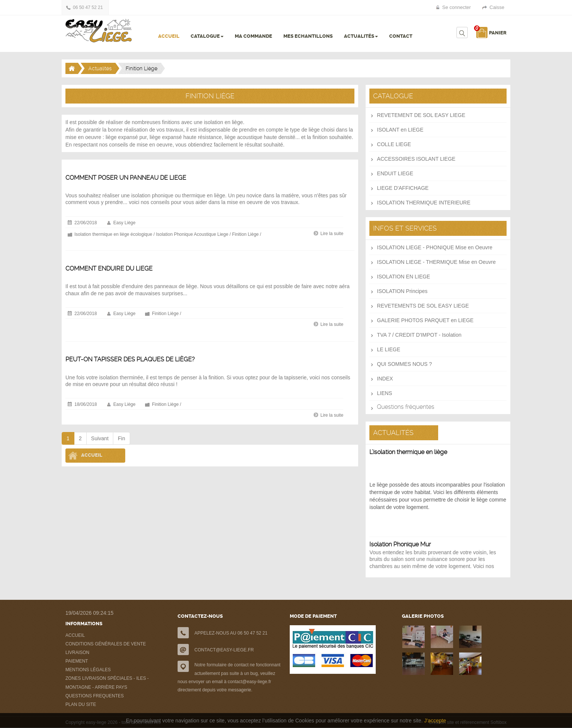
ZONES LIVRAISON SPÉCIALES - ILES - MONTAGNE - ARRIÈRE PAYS (107, 683)
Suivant (100, 438)
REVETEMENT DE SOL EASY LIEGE (421, 115)
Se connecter (457, 7)
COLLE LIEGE (394, 144)
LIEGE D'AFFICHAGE (403, 188)
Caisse (497, 7)
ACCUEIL (169, 36)
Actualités (100, 68)
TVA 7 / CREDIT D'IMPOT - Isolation (419, 335)
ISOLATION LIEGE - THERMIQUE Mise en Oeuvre (436, 262)
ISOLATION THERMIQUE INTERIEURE (424, 203)
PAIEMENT (77, 661)
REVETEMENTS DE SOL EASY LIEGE (423, 306)
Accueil (92, 455)
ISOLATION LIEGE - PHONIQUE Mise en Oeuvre (435, 247)
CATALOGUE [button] (207, 36)
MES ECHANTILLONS (308, 36)
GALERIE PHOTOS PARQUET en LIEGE (425, 320)
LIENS (384, 393)
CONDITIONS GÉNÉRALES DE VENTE (106, 644)
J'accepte (435, 721)
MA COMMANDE (253, 36)
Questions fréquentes (406, 407)
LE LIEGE (388, 349)
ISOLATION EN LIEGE (403, 277)
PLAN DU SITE (81, 704)
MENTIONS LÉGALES (88, 670)
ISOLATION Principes (402, 291)
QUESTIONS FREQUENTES (95, 696)
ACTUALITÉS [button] (361, 36)
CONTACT (401, 36)
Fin (121, 438)
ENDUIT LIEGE (395, 173)
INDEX (385, 379)
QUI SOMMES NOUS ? (404, 364)
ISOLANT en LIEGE (400, 130)
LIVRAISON (77, 653)
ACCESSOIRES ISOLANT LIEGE (416, 159)
